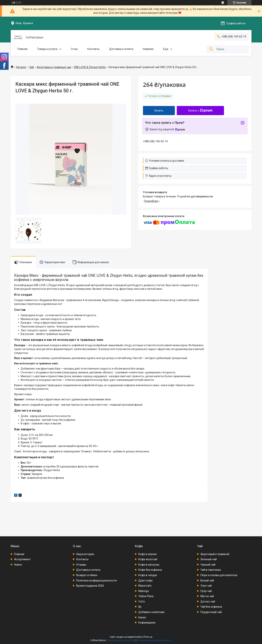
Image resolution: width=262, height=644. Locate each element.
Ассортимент (22, 559)
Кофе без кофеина (150, 570)
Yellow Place (146, 596)
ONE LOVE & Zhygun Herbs (90, 67)
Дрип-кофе (146, 580)
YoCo (142, 602)
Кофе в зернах (148, 554)
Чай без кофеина (211, 607)
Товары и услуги (47, 49)
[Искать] (211, 49)
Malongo (144, 591)
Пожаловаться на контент (121, 640)
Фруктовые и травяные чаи (54, 67)
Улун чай (206, 586)
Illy (140, 607)
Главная (22, 49)
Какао (142, 617)
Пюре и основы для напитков (219, 575)
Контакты (93, 49)
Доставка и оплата (121, 49)
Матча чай (207, 596)
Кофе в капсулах (149, 565)
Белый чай (207, 580)
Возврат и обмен (87, 575)
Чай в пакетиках (211, 570)
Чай (31, 67)
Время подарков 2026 (90, 586)
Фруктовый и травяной (215, 554)
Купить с (200, 111)
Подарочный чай (211, 612)
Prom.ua (148, 637)
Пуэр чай (206, 591)
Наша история (85, 554)
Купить (159, 111)
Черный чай (208, 565)
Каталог (21, 67)
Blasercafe (145, 586)
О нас (74, 49)
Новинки (148, 49)
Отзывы (81, 565)
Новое (18, 565)
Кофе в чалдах (148, 575)
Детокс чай (208, 602)
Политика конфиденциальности (97, 580)
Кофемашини (147, 623)
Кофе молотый (148, 559)
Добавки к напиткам (151, 612)
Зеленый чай (209, 559)
